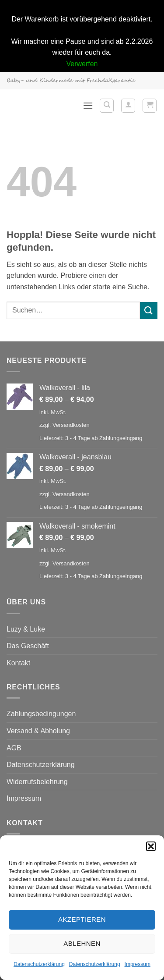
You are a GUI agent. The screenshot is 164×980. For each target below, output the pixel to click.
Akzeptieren (82, 919)
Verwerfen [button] (82, 64)
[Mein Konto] (128, 106)
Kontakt (18, 663)
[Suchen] (107, 106)
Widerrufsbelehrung (37, 782)
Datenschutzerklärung (39, 964)
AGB (14, 748)
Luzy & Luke (26, 629)
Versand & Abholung (38, 731)
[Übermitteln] (149, 311)
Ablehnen (82, 943)
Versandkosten (71, 425)
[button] (151, 846)
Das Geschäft (28, 646)
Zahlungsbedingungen (41, 714)
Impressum (138, 964)
